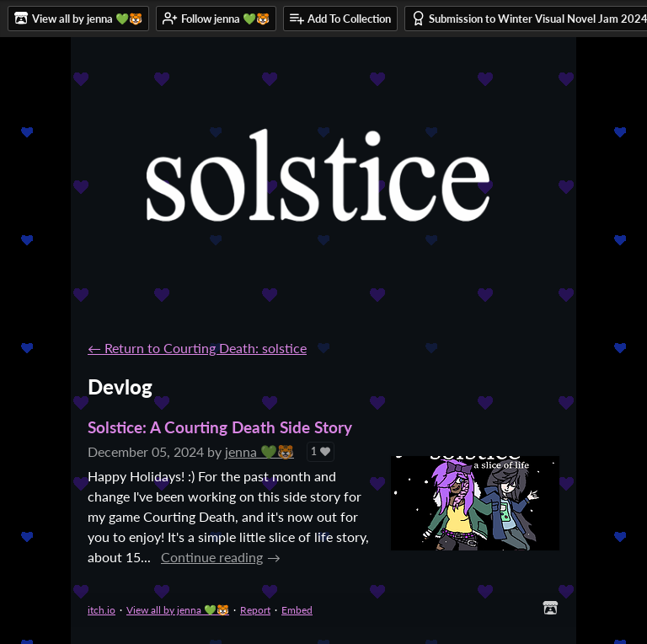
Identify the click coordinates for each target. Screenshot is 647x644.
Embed (297, 610)
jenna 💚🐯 (259, 451)
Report (255, 610)
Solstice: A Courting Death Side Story (220, 427)
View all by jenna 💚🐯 (178, 610)
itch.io (102, 610)
